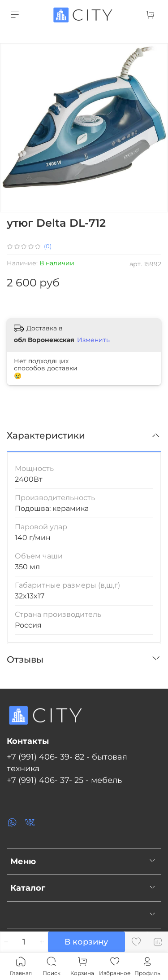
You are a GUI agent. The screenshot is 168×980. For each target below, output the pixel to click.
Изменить (93, 340)
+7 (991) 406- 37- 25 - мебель (64, 780)
